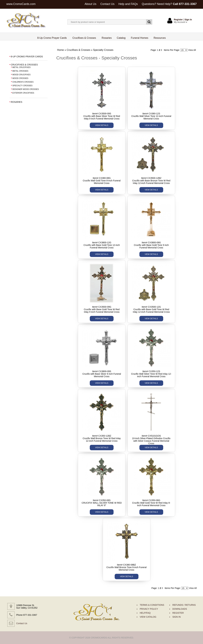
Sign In (188, 20)
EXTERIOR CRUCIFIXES (23, 93)
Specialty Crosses (103, 50)
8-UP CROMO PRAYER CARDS (27, 57)
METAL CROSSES (20, 71)
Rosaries (107, 38)
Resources (160, 38)
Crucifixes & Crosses (84, 38)
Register (178, 20)
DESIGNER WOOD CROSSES (26, 89)
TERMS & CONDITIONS (152, 605)
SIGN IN (177, 617)
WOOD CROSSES (20, 78)
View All (192, 50)
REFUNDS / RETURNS (184, 605)
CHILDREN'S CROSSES (23, 82)
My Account (180, 22)
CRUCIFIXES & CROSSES (24, 65)
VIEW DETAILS (102, 125)
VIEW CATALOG (148, 617)
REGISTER (178, 613)
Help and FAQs (128, 4)
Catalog (121, 38)
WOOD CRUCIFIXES (21, 75)
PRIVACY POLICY (149, 609)
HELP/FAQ (145, 613)
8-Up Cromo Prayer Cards (52, 38)
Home (61, 50)
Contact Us (107, 4)
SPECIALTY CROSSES (22, 86)
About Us (91, 4)
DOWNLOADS (180, 609)
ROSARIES (16, 102)
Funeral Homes (139, 38)
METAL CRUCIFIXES (21, 67)
